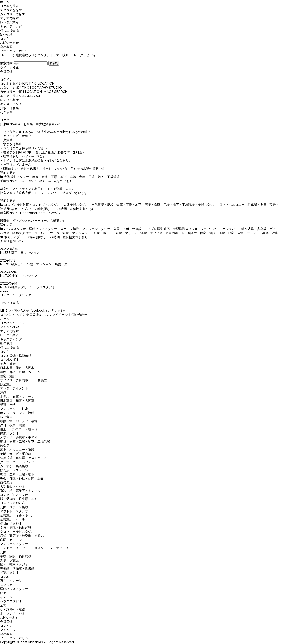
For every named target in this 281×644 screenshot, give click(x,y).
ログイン (6, 79)
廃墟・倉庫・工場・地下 (49, 177)
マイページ (60, 315)
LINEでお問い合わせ (15, 311)
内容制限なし (44, 209)
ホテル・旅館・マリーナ (120, 233)
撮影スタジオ (207, 205)
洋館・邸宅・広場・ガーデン (239, 233)
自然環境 (98, 205)
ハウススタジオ (15, 229)
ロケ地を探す (9, 6)
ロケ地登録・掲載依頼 (16, 356)
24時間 (62, 209)
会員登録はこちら (39, 315)
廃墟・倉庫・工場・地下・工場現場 (95, 177)
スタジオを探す (11, 10)
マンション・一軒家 (86, 233)
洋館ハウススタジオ (43, 229)
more (4, 291)
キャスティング (11, 26)
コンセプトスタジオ (46, 205)
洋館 (144, 233)
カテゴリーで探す (12, 14)
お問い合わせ (9, 43)
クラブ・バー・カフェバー (220, 229)
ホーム (5, 2)
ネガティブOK (21, 209)
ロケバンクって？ (13, 315)
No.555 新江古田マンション (20, 253)
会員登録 (6, 72)
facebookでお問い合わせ (49, 311)
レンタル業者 (9, 22)
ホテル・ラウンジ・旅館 (52, 233)
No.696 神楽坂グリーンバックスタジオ (28, 287)
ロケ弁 (5, 39)
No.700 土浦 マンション (19, 276)
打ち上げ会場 (9, 31)
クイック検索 (9, 68)
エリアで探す (9, 18)
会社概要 (6, 47)
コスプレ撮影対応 (17, 205)
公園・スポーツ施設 (127, 229)
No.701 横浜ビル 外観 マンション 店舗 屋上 (35, 264)
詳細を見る (8, 173)
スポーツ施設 (70, 229)
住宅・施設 (208, 233)
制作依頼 (6, 35)
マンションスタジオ (96, 229)
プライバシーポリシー (16, 51)
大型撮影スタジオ (17, 177)
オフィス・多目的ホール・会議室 (173, 233)
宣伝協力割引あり (82, 209)
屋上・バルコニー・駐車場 (238, 205)
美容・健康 (270, 233)
